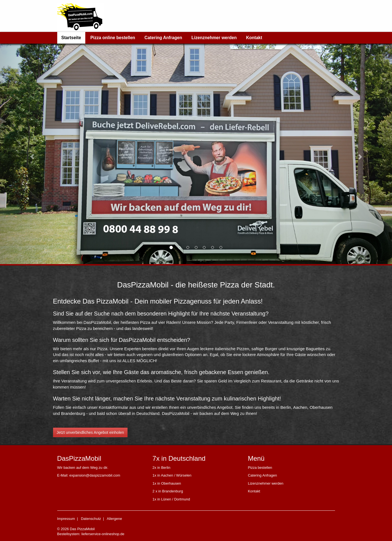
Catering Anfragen (163, 38)
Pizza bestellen (260, 468)
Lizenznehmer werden (214, 38)
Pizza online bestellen (113, 38)
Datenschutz (91, 519)
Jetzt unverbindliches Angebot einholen (90, 432)
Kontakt (254, 38)
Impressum (66, 519)
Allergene (114, 519)
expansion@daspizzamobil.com (95, 475)
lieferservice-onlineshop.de (103, 534)
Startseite (71, 38)
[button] (29, 154)
